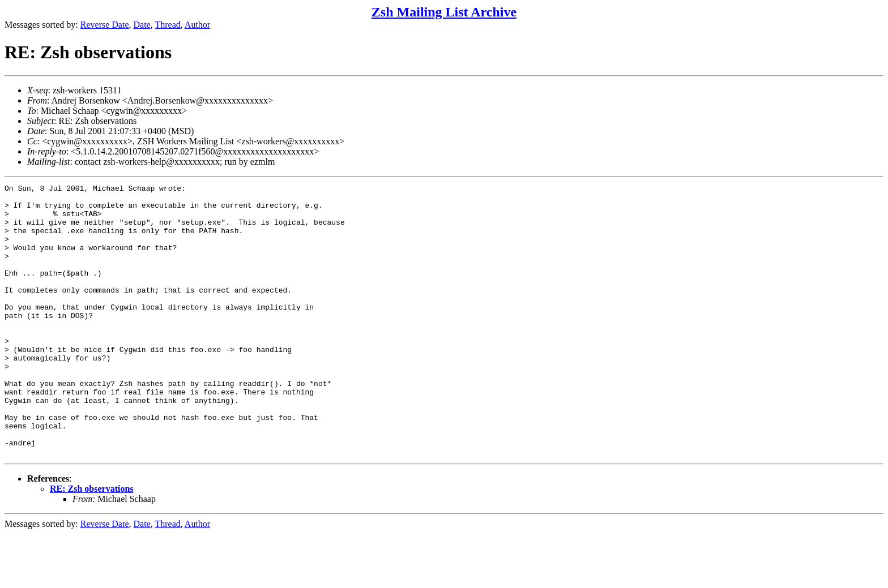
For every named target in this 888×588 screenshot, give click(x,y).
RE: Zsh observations (92, 543)
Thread (167, 25)
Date (142, 25)
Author (197, 25)
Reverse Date (105, 25)
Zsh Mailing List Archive (444, 12)
